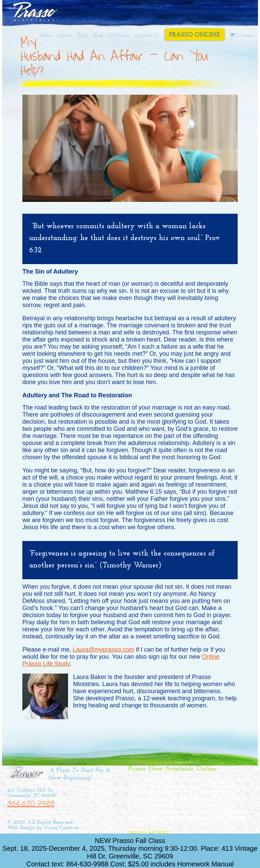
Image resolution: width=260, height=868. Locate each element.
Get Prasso (119, 36)
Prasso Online (194, 35)
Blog (98, 36)
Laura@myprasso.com (103, 650)
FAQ (83, 36)
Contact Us (147, 36)
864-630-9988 (31, 804)
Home (46, 36)
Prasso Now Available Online (172, 769)
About (65, 36)
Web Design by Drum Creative (43, 828)
